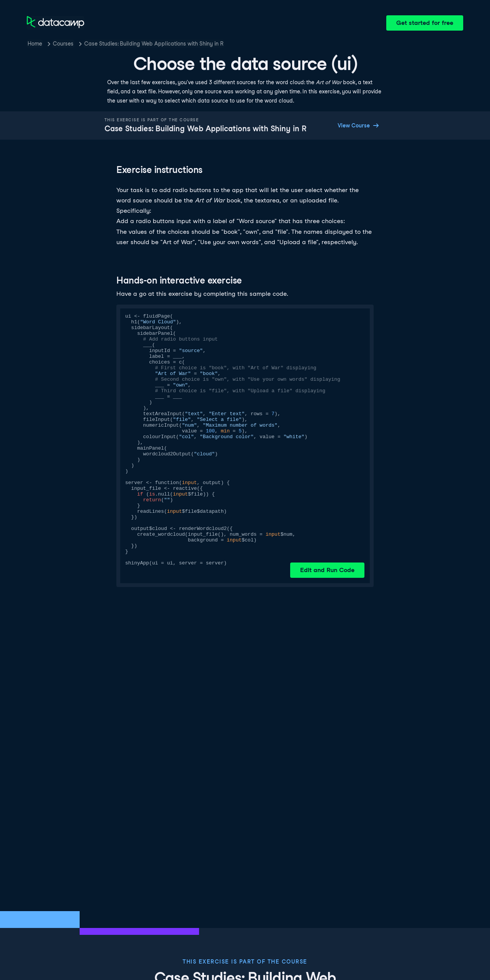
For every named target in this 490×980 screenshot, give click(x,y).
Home (35, 44)
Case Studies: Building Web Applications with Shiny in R (154, 44)
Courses (63, 44)
